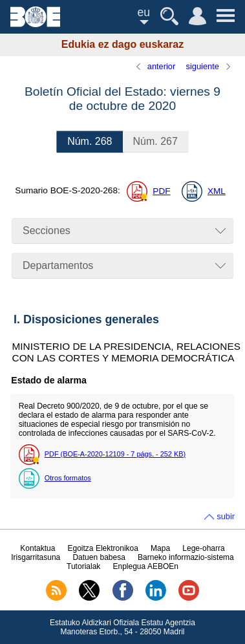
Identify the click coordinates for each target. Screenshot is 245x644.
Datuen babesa (99, 557)
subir (226, 516)
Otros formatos (68, 478)
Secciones (47, 231)
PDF (161, 191)
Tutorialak (83, 566)
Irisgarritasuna (36, 557)
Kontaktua (37, 548)
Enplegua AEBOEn (146, 566)
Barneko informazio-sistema (186, 557)
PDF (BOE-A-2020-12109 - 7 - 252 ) (115, 454)
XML (217, 191)
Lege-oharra (203, 548)
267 (155, 141)
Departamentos (58, 265)
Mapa (160, 548)
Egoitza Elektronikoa (103, 548)
